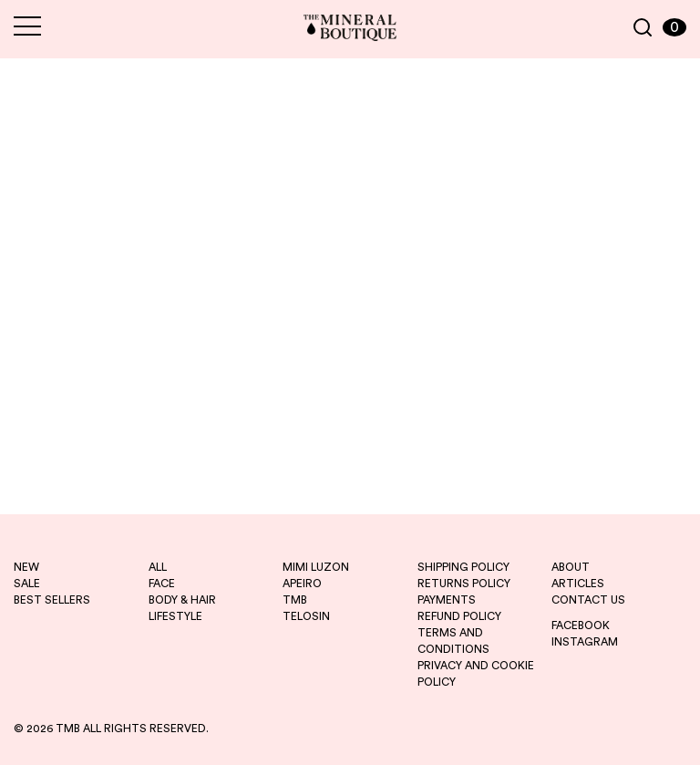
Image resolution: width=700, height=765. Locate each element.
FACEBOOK (581, 625)
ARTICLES (578, 584)
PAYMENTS (447, 600)
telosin (306, 616)
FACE (162, 584)
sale (27, 584)
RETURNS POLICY (464, 584)
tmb (295, 600)
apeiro (302, 584)
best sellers (52, 600)
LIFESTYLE (175, 616)
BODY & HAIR (182, 600)
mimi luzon (316, 567)
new (26, 567)
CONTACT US (588, 600)
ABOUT (571, 567)
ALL (158, 567)
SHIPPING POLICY (463, 567)
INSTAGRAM (585, 642)
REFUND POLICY (459, 616)
